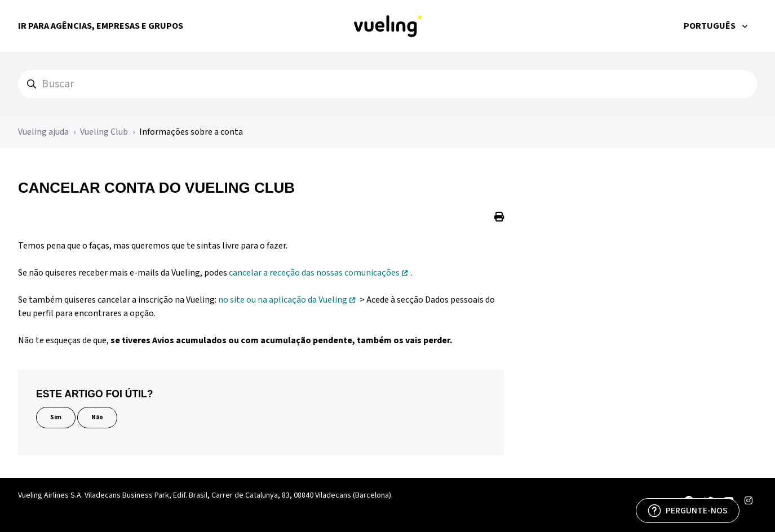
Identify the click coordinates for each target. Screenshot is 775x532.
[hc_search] (387, 84)
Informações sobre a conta (191, 132)
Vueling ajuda (43, 132)
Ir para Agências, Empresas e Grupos (101, 26)
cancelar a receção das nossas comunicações (314, 273)
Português (710, 26)
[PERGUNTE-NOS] (688, 511)
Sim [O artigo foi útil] (56, 417)
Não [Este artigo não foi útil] (97, 417)
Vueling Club (104, 132)
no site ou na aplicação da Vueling (283, 300)
